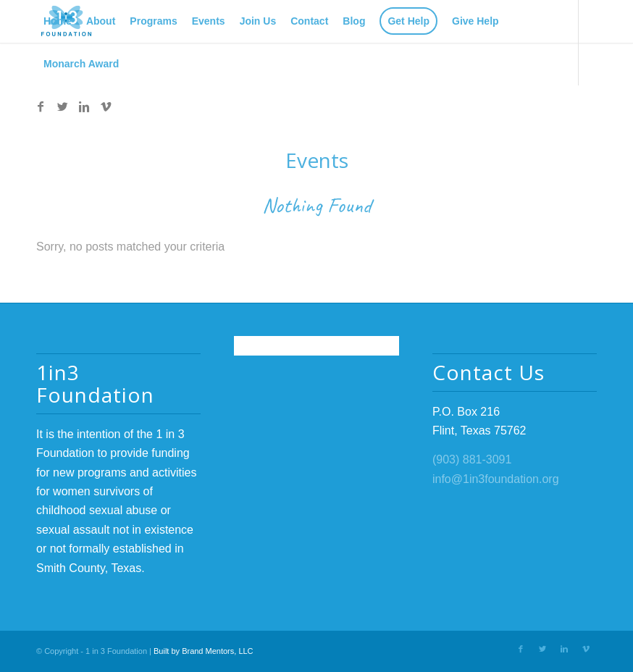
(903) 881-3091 (472, 459)
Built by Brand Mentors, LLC (204, 651)
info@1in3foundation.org (496, 479)
